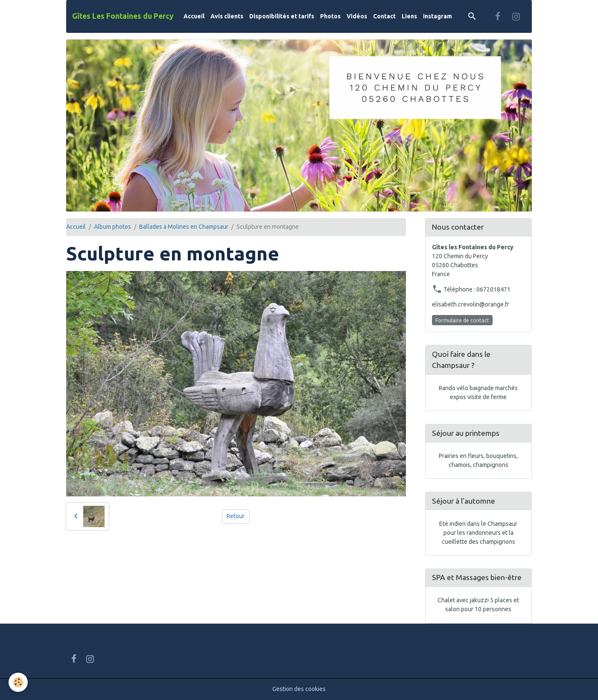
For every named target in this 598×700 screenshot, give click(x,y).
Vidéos (357, 16)
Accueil (194, 16)
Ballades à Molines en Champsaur (184, 227)
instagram (438, 16)
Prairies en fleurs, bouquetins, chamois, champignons (478, 460)
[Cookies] (18, 682)
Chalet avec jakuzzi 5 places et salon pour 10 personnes (478, 605)
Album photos (112, 227)
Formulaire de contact (462, 320)
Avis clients (227, 16)
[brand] (123, 16)
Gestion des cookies (299, 689)
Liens (409, 16)
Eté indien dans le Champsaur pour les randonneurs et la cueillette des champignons (478, 533)
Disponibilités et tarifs (282, 16)
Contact (384, 16)
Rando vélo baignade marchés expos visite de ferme (478, 392)
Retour (236, 516)
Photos (330, 16)
